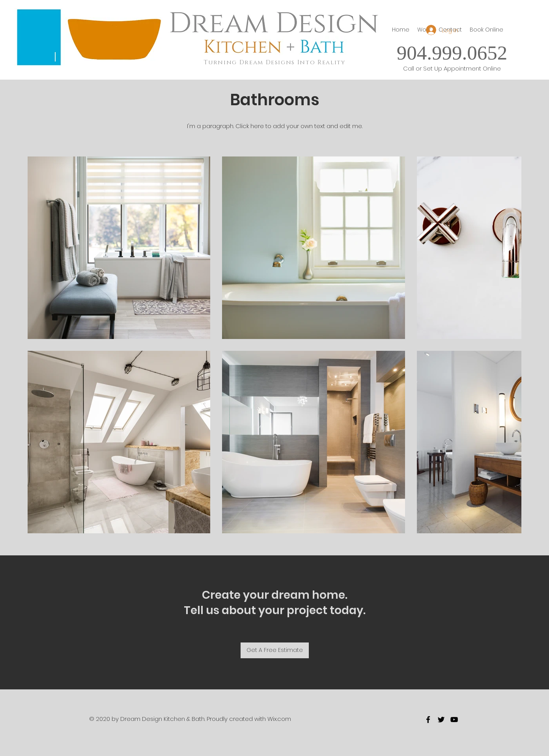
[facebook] (428, 720)
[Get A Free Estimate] (275, 650)
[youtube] (454, 720)
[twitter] (441, 720)
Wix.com (279, 719)
